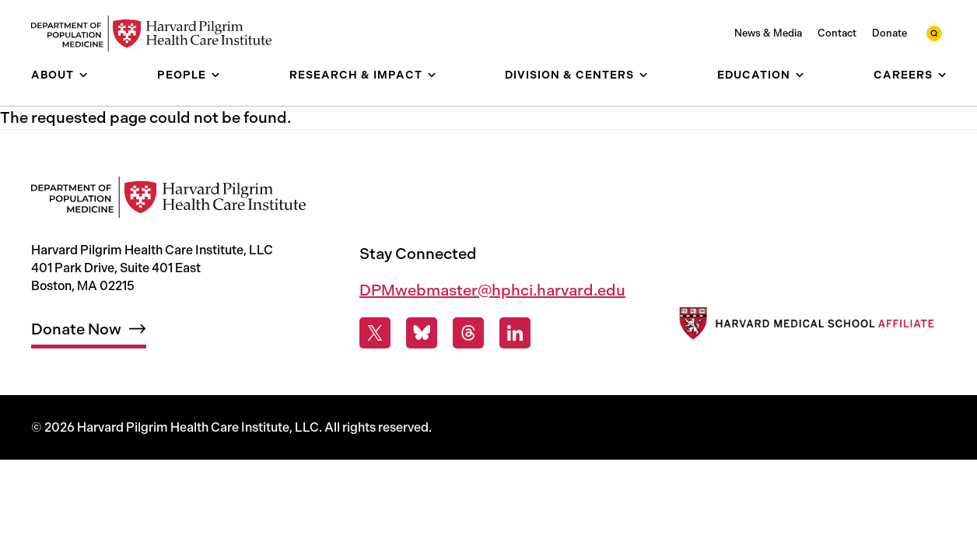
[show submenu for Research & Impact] (432, 75)
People (182, 75)
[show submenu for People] (215, 75)
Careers (903, 75)
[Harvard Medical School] (805, 326)
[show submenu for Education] (800, 75)
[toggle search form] (934, 33)
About (53, 75)
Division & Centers (569, 75)
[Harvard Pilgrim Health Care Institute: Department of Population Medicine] (159, 34)
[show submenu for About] (83, 75)
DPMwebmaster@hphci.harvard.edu (492, 290)
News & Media (768, 33)
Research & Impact (356, 75)
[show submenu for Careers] (942, 75)
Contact (837, 33)
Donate (889, 33)
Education (754, 75)
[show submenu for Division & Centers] (643, 75)
